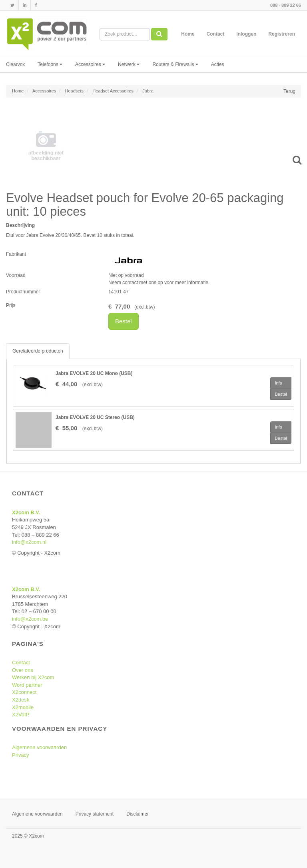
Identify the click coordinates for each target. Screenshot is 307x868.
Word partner (27, 685)
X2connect (24, 692)
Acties (218, 64)
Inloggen (246, 34)
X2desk (21, 700)
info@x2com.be (30, 619)
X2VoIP (21, 715)
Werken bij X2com (33, 677)
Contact (216, 34)
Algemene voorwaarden (39, 747)
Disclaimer (138, 814)
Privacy (21, 755)
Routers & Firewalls (175, 64)
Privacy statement (95, 814)
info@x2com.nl (29, 542)
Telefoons (50, 64)
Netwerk (129, 64)
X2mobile (23, 707)
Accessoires (90, 64)
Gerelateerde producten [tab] (38, 351)
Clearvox (15, 64)
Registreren (282, 34)
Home (188, 34)
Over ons (23, 670)
